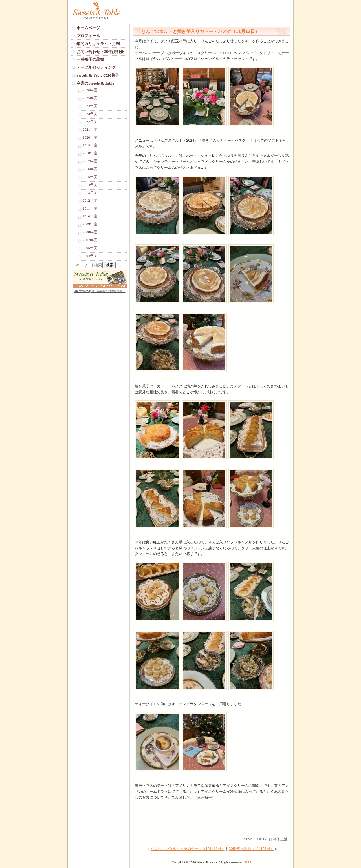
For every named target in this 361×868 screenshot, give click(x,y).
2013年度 (90, 193)
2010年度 (90, 216)
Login (76, 297)
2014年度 (90, 185)
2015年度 (90, 177)
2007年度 (90, 240)
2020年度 (90, 137)
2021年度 (90, 130)
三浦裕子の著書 (90, 60)
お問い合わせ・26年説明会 (100, 52)
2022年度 (90, 122)
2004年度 (90, 256)
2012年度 (90, 201)
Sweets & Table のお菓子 (98, 75)
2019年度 (90, 145)
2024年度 (90, 106)
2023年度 (90, 114)
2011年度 (90, 208)
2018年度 (90, 153)
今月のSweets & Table (95, 83)
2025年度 (90, 98)
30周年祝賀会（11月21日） (251, 849)
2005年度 (90, 248)
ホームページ (88, 28)
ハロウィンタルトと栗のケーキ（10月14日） (188, 849)
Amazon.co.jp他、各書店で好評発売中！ (100, 291)
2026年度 (90, 90)
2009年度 (90, 224)
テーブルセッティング (96, 67)
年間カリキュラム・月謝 (98, 44)
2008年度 (90, 232)
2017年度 (90, 161)
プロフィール (88, 36)
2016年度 (90, 169)
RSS (248, 862)
